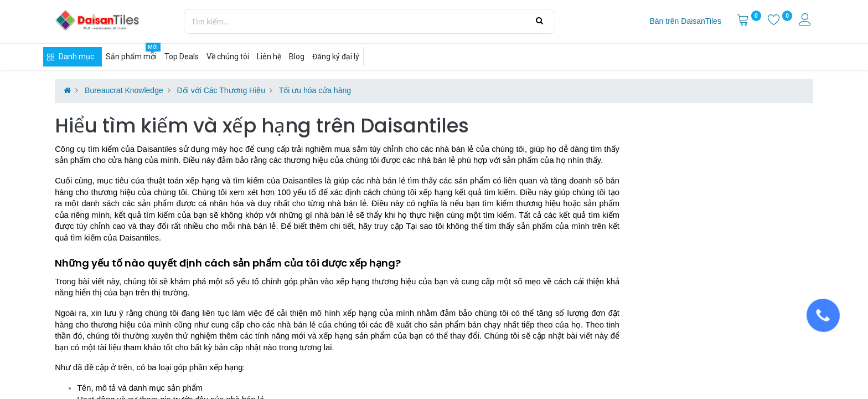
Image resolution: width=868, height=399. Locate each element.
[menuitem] (685, 22)
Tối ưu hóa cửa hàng (315, 90)
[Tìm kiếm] (539, 21)
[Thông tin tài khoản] (806, 21)
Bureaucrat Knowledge (124, 90)
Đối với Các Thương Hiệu (221, 90)
